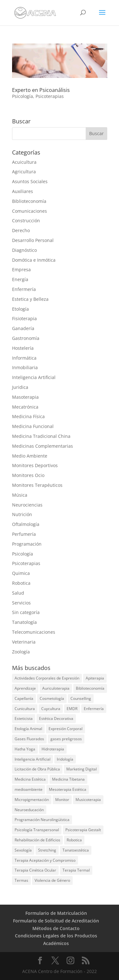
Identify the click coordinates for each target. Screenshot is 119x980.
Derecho (21, 230)
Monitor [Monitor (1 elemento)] (62, 800)
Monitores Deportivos (35, 465)
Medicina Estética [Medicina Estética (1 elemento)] (30, 779)
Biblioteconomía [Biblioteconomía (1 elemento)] (90, 688)
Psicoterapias (50, 96)
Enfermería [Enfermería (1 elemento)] (94, 709)
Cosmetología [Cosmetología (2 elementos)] (52, 698)
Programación (27, 544)
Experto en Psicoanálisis (41, 90)
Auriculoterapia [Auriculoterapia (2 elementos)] (56, 688)
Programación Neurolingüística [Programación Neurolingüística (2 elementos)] (42, 820)
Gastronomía (26, 338)
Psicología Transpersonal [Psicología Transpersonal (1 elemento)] (37, 830)
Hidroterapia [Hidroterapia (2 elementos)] (53, 749)
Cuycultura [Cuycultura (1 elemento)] (51, 709)
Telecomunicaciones (34, 632)
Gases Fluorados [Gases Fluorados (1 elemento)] (29, 739)
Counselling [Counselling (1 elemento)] (81, 698)
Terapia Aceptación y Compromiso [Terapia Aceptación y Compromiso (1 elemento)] (45, 860)
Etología (20, 309)
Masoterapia (25, 397)
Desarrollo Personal (33, 240)
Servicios (21, 603)
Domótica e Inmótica (34, 260)
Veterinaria (24, 642)
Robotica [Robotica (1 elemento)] (74, 840)
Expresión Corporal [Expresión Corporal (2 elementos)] (66, 729)
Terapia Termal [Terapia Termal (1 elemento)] (76, 870)
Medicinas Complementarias (43, 446)
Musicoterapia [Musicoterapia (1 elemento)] (88, 800)
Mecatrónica (25, 407)
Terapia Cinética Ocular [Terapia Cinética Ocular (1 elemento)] (35, 870)
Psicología (23, 96)
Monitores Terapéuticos (37, 485)
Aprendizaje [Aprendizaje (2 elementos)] (25, 688)
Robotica (21, 583)
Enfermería (24, 289)
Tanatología (24, 622)
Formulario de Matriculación (56, 913)
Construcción (26, 221)
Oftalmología (26, 524)
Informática (24, 358)
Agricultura (24, 172)
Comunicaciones (30, 211)
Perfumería (24, 534)
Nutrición (22, 514)
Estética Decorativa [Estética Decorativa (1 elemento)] (56, 718)
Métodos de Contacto (56, 928)
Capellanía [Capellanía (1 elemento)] (24, 698)
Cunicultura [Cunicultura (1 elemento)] (25, 709)
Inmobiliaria (25, 367)
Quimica (21, 573)
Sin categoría (26, 612)
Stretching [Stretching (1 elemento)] (47, 850)
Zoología (21, 652)
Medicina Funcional (33, 426)
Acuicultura (24, 162)
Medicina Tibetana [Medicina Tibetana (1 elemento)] (68, 779)
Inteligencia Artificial (34, 377)
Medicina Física (28, 416)
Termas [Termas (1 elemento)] (21, 880)
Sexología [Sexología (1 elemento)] (23, 850)
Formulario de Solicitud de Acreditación (56, 921)
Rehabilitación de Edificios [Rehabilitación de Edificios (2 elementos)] (37, 840)
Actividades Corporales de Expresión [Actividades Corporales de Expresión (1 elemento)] (47, 678)
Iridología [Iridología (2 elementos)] (65, 759)
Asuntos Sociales (30, 181)
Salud (18, 593)
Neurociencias (27, 505)
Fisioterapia (24, 318)
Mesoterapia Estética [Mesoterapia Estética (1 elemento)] (68, 789)
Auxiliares (23, 191)
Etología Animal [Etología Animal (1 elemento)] (28, 729)
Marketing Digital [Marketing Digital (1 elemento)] (82, 769)
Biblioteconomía (29, 201)
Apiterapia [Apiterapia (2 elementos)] (95, 678)
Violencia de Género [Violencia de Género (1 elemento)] (52, 880)
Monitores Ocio (28, 475)
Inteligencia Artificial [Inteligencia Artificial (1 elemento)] (33, 759)
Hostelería (23, 348)
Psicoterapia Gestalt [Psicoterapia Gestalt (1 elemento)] (83, 830)
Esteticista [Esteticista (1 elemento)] (24, 718)
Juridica (20, 387)
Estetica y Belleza (30, 299)
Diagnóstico (24, 250)
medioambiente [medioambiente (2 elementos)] (29, 789)
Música (20, 495)
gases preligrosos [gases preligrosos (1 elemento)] (66, 739)
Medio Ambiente (30, 456)
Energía (20, 279)
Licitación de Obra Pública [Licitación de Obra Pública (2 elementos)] (37, 769)
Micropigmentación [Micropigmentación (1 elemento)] (32, 800)
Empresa (21, 269)
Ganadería (23, 328)
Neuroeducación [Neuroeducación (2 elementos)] (29, 810)
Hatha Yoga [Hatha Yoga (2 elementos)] (25, 749)
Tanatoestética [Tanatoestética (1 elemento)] (76, 850)
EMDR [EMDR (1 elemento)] (72, 709)
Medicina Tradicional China (41, 436)
